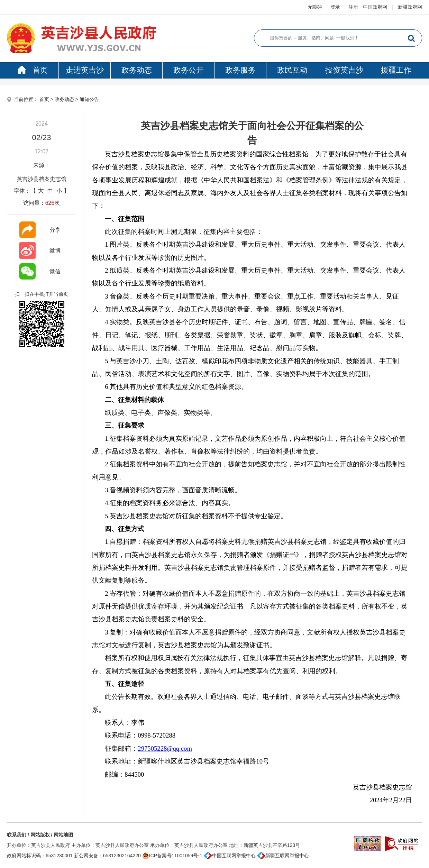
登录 (335, 7)
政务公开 (189, 70)
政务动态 (137, 70)
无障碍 (315, 7)
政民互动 (292, 70)
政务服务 (240, 70)
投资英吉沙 (344, 70)
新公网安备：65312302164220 (107, 856)
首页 (33, 70)
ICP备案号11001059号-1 (172, 856)
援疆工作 (396, 70)
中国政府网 (375, 7)
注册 (353, 7)
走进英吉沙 (85, 70)
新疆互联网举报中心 (283, 856)
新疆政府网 (410, 7)
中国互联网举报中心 (230, 856)
